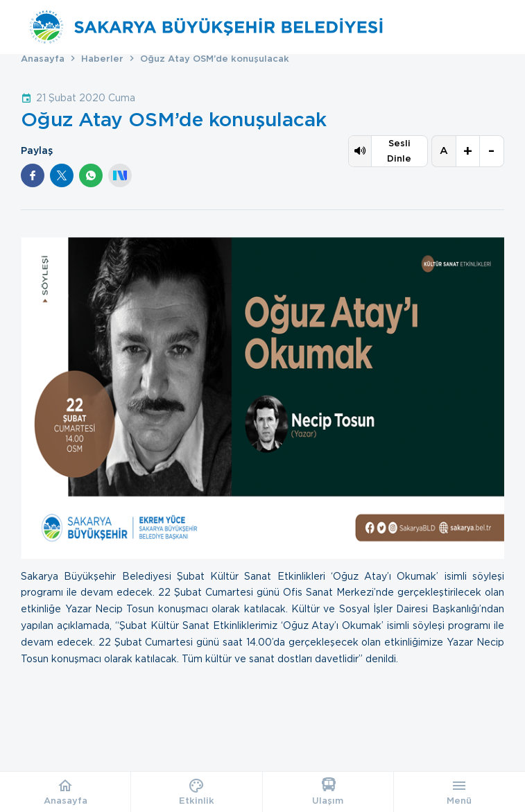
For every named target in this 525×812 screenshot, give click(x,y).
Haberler (102, 59)
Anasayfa (43, 59)
